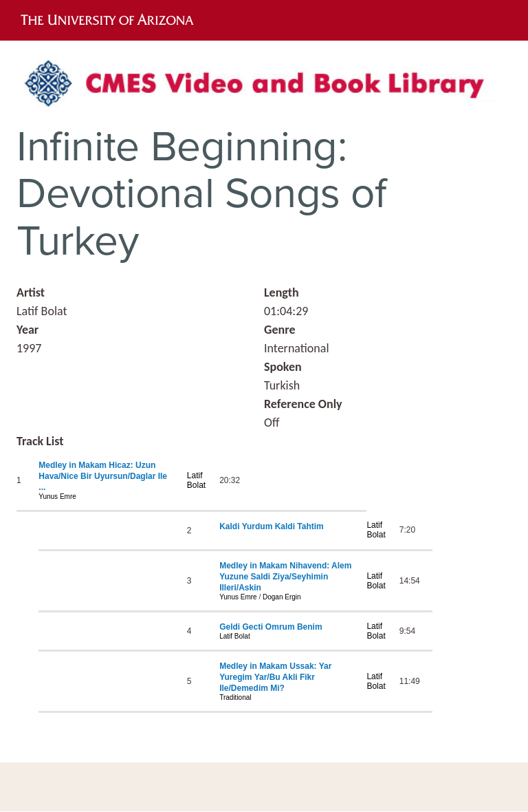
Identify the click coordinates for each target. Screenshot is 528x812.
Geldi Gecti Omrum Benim (271, 627)
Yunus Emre (57, 496)
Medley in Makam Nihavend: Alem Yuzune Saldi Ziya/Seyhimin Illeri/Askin (285, 577)
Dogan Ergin (282, 597)
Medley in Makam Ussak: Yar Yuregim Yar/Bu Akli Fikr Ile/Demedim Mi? (275, 677)
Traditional (235, 697)
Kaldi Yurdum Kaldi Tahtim (272, 526)
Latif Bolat (196, 480)
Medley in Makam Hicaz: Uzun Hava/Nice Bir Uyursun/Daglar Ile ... (103, 476)
